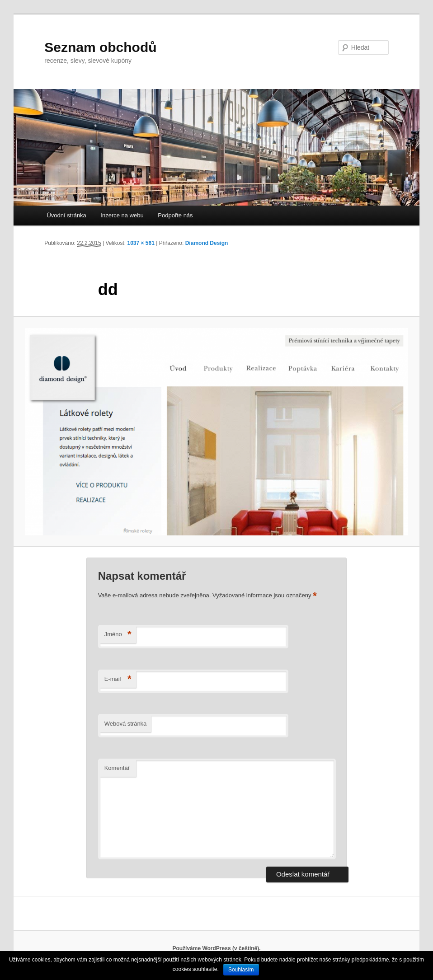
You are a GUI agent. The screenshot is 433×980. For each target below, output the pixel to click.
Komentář (117, 768)
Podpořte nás (175, 215)
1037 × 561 (141, 243)
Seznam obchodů (100, 47)
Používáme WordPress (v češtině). (216, 948)
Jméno (118, 635)
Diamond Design (207, 243)
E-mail (118, 679)
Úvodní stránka (66, 215)
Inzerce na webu (122, 215)
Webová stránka (126, 724)
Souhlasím (241, 970)
